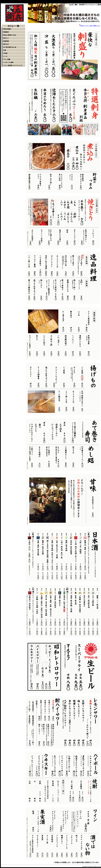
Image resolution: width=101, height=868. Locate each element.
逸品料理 (6, 41)
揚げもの (6, 44)
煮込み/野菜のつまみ (10, 35)
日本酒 (5, 53)
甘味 (5, 50)
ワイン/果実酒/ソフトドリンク (13, 65)
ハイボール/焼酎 (8, 62)
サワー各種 (7, 59)
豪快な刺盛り (7, 29)
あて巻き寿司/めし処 (10, 47)
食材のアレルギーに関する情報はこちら (90, 26)
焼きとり (6, 38)
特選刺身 (6, 32)
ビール (5, 56)
